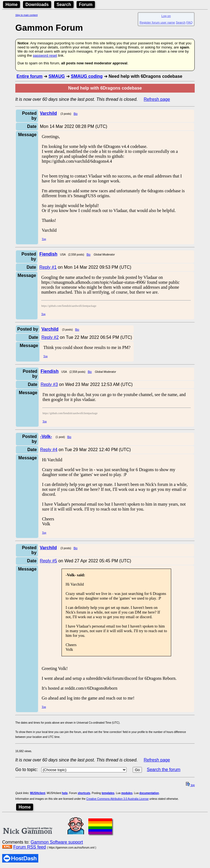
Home (11, 5)
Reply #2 (50, 337)
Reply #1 (48, 267)
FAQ (189, 22)
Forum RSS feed (29, 847)
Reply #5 (49, 561)
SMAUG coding (87, 76)
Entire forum (29, 76)
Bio (75, 114)
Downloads (37, 5)
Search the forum (164, 770)
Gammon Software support (57, 842)
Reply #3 (49, 384)
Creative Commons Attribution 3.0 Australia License (118, 799)
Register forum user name (157, 22)
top (190, 785)
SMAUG (57, 76)
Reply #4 (49, 450)
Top (44, 239)
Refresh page (157, 99)
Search (64, 5)
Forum (86, 5)
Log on (166, 16)
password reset (45, 55)
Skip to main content (27, 15)
